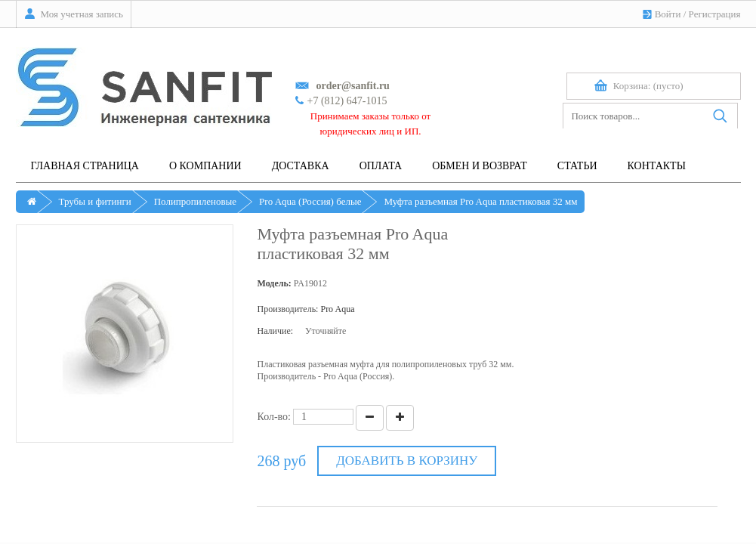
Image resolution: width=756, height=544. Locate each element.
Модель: (274, 283)
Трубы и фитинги (95, 201)
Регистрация (715, 14)
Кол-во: (274, 417)
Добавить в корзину (407, 461)
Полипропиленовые (195, 201)
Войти (668, 14)
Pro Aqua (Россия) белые (310, 201)
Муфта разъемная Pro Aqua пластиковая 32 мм (480, 201)
